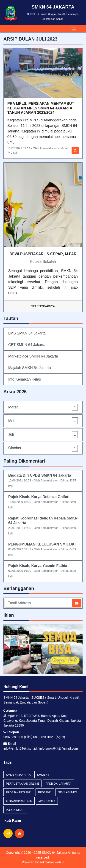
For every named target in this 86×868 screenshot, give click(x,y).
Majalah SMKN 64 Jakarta (30, 368)
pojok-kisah (15, 810)
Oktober (43, 448)
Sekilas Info (67, 792)
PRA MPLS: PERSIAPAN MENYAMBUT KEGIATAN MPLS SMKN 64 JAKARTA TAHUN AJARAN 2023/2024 (41, 108)
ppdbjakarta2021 (19, 792)
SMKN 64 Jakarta (54, 853)
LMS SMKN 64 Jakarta (27, 333)
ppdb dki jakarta (58, 784)
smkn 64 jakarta (18, 775)
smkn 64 (43, 775)
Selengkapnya (43, 306)
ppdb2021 (45, 792)
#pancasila (47, 801)
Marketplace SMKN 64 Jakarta (33, 356)
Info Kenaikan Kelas (25, 379)
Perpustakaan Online (22, 784)
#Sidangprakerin (19, 801)
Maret (43, 407)
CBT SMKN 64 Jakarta (27, 345)
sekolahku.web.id (52, 862)
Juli (43, 435)
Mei (43, 421)
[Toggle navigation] (74, 29)
